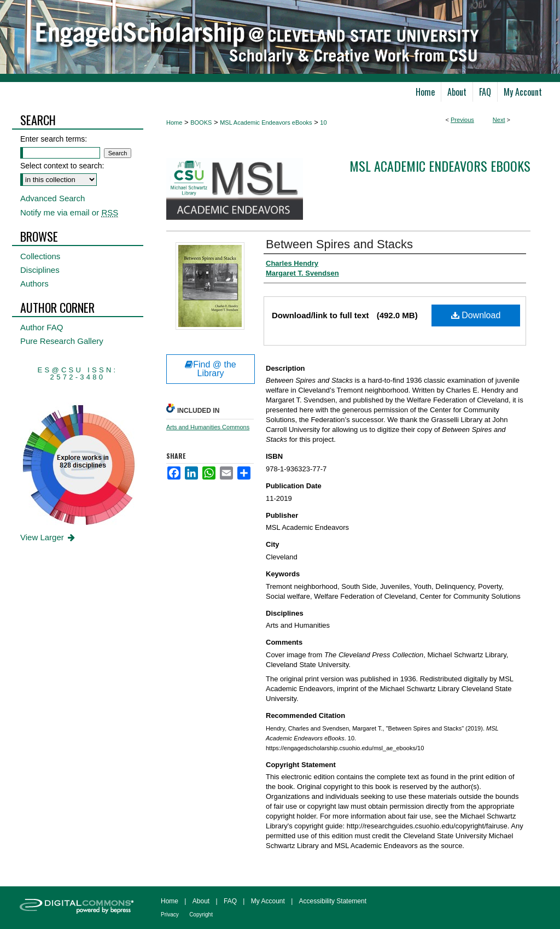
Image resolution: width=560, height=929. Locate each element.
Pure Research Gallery (62, 341)
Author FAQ (42, 327)
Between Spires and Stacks (339, 244)
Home (174, 122)
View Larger (48, 537)
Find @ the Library (211, 369)
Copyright (201, 915)
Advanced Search (52, 198)
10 (323, 122)
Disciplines (40, 270)
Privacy (170, 915)
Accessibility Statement (333, 901)
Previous (462, 120)
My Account (268, 901)
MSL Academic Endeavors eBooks (266, 122)
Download (476, 315)
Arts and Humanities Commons (208, 427)
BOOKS (201, 122)
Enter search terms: (54, 139)
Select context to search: (62, 166)
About (201, 901)
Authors (34, 284)
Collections (40, 256)
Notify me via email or (69, 212)
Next (499, 120)
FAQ (230, 901)
